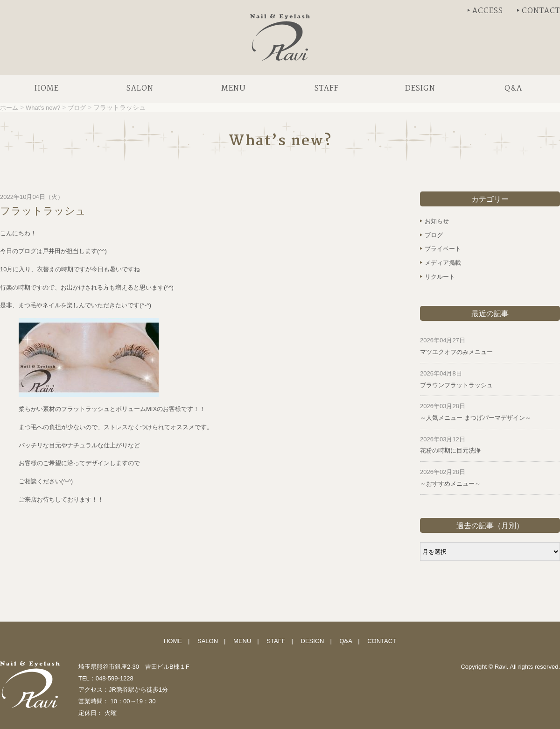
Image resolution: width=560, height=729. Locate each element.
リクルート (440, 277)
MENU (242, 641)
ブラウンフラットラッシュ (456, 385)
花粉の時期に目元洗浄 (450, 450)
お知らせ (437, 221)
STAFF (276, 641)
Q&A (346, 641)
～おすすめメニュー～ (450, 484)
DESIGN (313, 641)
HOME (173, 641)
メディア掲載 (443, 263)
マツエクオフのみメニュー (456, 352)
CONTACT (541, 11)
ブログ (434, 235)
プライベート (443, 249)
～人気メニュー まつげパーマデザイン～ (476, 418)
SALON (208, 641)
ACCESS (488, 11)
